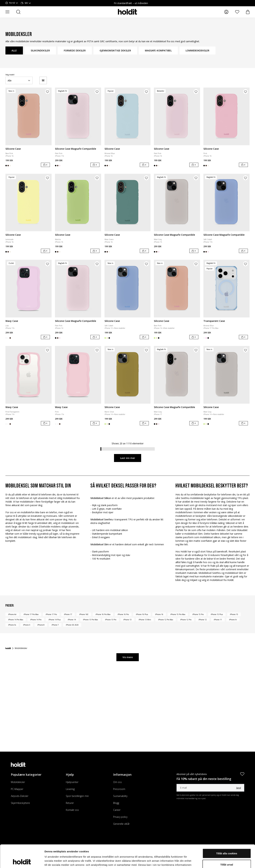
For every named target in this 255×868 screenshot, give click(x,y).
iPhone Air (12, 614)
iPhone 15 (234, 614)
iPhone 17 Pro (51, 614)
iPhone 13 (127, 620)
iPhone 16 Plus (142, 614)
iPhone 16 (159, 614)
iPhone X (27, 625)
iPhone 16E (84, 614)
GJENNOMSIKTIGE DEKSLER (115, 50)
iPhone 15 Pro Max (178, 614)
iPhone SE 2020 (72, 625)
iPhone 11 (218, 620)
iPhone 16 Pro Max (103, 614)
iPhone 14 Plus (55, 620)
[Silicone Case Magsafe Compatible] (78, 116)
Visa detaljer (184, 861)
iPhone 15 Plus (217, 614)
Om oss (117, 782)
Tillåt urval (227, 843)
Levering (70, 789)
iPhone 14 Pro (36, 620)
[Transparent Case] (226, 289)
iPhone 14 (72, 620)
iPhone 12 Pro (186, 620)
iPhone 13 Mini (145, 620)
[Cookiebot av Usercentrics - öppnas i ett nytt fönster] (22, 861)
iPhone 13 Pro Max (90, 620)
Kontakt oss (72, 810)
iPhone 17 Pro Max (31, 614)
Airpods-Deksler (20, 796)
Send (239, 788)
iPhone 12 (203, 620)
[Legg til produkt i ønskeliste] (48, 92)
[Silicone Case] (29, 116)
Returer (70, 803)
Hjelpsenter (72, 782)
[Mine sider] (226, 12)
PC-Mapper (17, 789)
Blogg (116, 803)
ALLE (14, 50)
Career (117, 810)
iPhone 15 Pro (198, 614)
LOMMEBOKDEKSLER (197, 50)
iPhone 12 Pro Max (166, 620)
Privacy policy (120, 817)
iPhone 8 (41, 625)
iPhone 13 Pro (111, 620)
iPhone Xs (12, 625)
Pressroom (119, 789)
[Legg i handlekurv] (45, 165)
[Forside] (8, 648)
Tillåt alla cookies (227, 832)
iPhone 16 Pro (123, 614)
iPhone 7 (55, 625)
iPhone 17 (68, 614)
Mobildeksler (18, 782)
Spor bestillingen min (77, 796)
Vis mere (128, 657)
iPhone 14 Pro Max (16, 620)
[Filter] (43, 80)
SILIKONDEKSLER (40, 50)
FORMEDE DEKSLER (75, 50)
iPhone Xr (233, 620)
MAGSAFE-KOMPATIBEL (158, 50)
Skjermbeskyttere (20, 803)
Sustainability (120, 796)
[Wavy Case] (29, 289)
